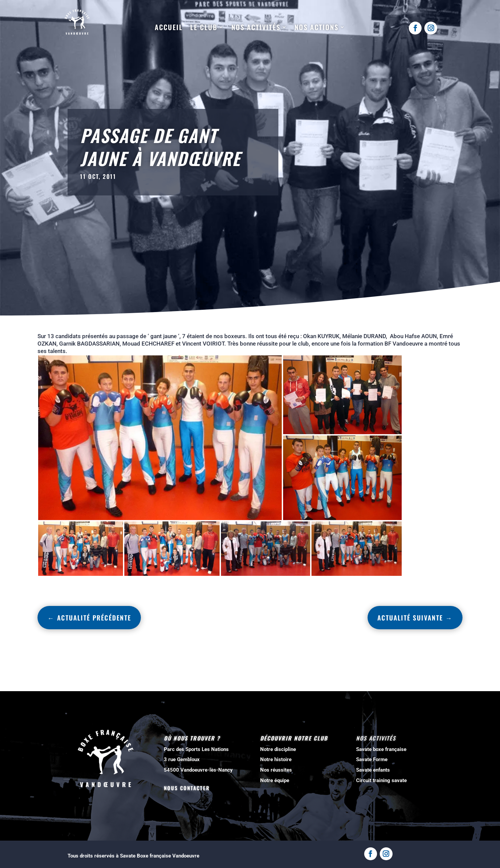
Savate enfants (373, 770)
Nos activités (256, 27)
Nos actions (317, 27)
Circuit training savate (381, 780)
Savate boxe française (381, 749)
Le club (204, 27)
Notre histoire (276, 759)
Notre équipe (275, 780)
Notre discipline (278, 749)
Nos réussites (276, 770)
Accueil (169, 27)
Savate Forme (372, 759)
